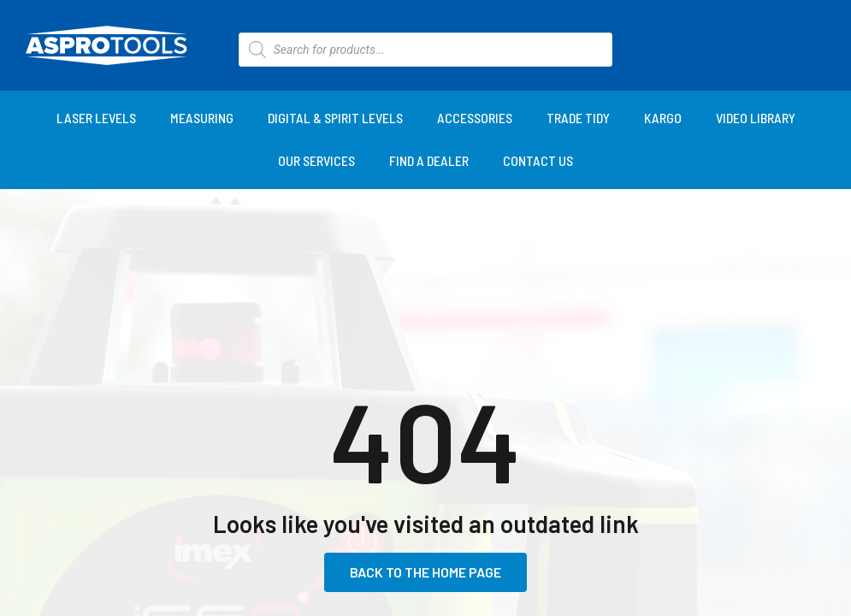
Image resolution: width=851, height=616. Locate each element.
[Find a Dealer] (429, 161)
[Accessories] (475, 118)
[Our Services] (316, 161)
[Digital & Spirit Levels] (335, 118)
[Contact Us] (538, 161)
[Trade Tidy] (578, 118)
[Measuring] (202, 118)
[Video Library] (756, 118)
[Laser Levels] (96, 118)
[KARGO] (663, 118)
